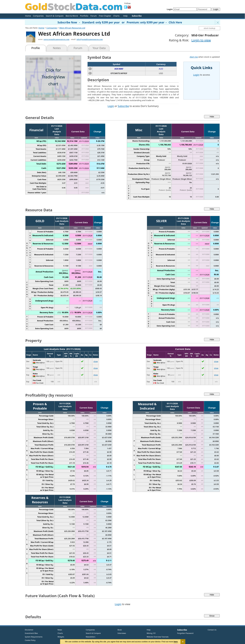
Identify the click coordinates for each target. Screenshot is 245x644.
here (176, 642)
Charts (116, 16)
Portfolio (84, 16)
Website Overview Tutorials (158, 637)
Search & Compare (55, 16)
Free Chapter (105, 16)
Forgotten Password (185, 633)
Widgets (60, 637)
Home (28, 16)
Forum (94, 16)
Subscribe (123, 106)
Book (119, 630)
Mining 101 (151, 633)
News (59, 630)
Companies (38, 16)
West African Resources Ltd (72, 28)
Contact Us (212, 630)
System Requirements (34, 637)
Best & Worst (72, 16)
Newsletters (91, 637)
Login (111, 106)
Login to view (201, 40)
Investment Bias (31, 633)
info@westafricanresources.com (90, 39)
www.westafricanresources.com (56, 39)
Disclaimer (29, 630)
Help (125, 16)
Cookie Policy (30, 640)
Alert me (194, 57)
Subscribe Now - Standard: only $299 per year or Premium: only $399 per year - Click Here (120, 22)
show (96, 361)
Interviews (121, 633)
